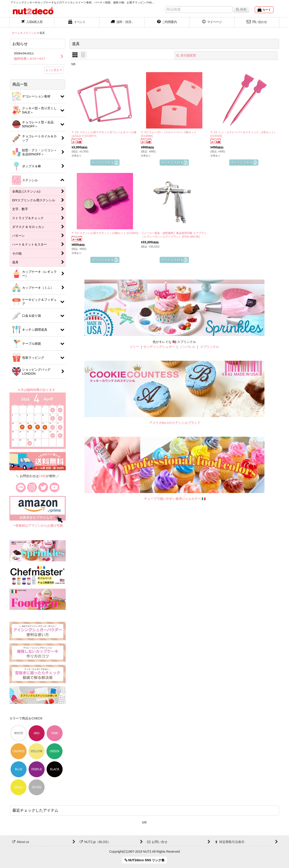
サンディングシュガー (159, 347)
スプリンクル (210, 347)
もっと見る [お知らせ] (54, 70)
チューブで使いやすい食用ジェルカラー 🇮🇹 (175, 499)
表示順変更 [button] (186, 55)
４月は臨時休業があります (37, 390)
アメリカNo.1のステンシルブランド (175, 423)
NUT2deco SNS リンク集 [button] (145, 860)
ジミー (134, 347)
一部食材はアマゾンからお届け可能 (38, 526)
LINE (42, 476)
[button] (122, 22)
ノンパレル (187, 347)
